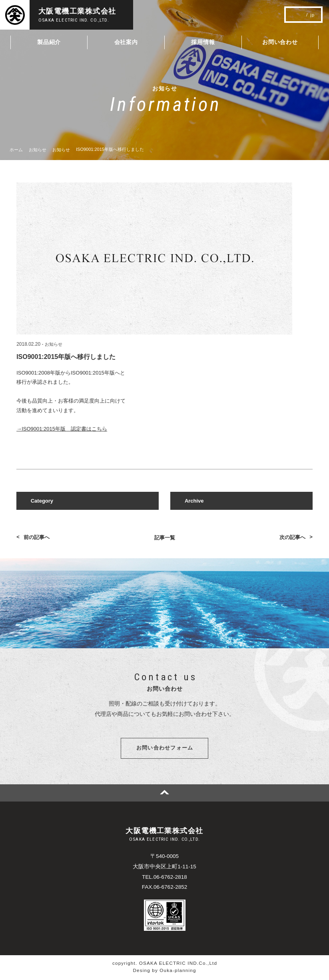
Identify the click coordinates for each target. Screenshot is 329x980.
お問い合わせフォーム (165, 749)
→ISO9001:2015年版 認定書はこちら (62, 429)
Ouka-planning (178, 972)
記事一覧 (165, 538)
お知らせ (54, 344)
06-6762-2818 (170, 879)
